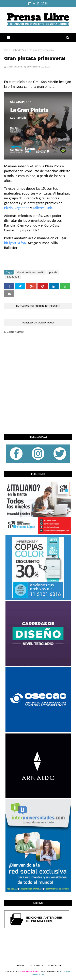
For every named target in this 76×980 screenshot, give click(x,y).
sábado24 (18, 50)
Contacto (54, 965)
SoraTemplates (29, 971)
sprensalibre (14, 67)
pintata (53, 272)
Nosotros (36, 965)
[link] (17, 208)
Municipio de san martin (30, 272)
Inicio (7, 50)
